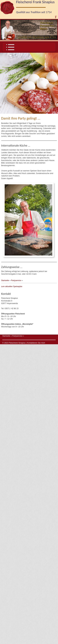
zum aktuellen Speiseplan (12, 288)
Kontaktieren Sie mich (36, 345)
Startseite (5, 282)
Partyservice (16, 282)
